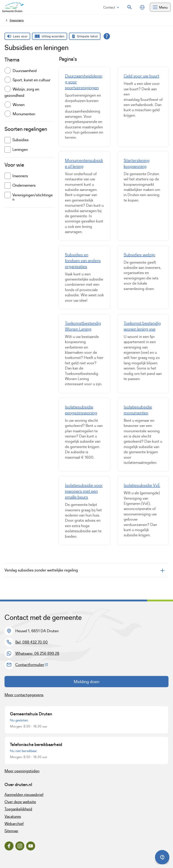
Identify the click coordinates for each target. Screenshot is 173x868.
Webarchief (14, 824)
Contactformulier (32, 665)
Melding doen (86, 682)
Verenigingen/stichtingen (29, 197)
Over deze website (20, 802)
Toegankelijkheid (18, 809)
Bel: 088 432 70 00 (32, 642)
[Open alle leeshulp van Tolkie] (107, 36)
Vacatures (13, 816)
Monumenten (24, 114)
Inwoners (16, 176)
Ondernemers (20, 186)
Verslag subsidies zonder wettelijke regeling (41, 570)
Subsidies (17, 140)
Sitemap (11, 831)
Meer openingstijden (22, 771)
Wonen (19, 104)
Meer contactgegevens (24, 695)
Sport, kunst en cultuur (32, 80)
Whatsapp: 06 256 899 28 (37, 653)
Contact (111, 7)
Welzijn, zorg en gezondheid (22, 92)
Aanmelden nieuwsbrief (24, 795)
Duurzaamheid (25, 71)
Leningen (16, 150)
